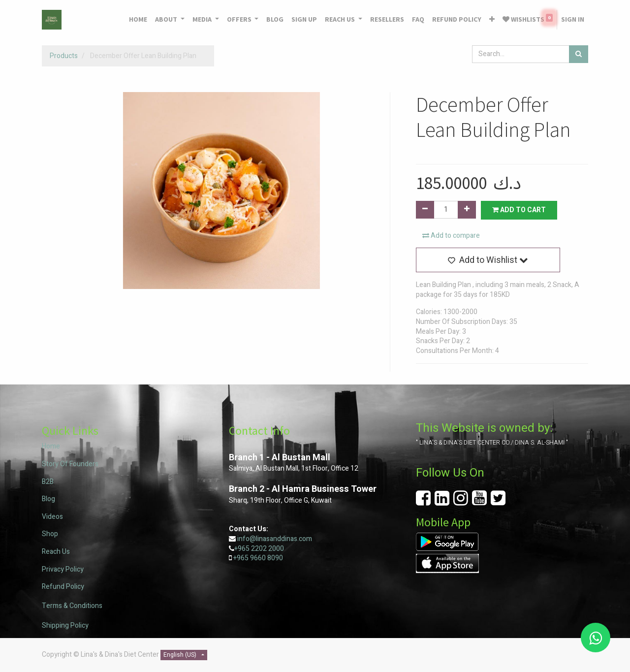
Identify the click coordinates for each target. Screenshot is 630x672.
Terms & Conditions (72, 606)
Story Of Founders (70, 464)
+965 (241, 558)
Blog (48, 499)
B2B (48, 482)
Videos (52, 517)
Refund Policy (63, 587)
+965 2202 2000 (259, 549)
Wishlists (528, 19)
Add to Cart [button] (519, 210)
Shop (50, 534)
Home (51, 446)
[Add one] (467, 210)
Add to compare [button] (451, 236)
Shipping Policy (65, 625)
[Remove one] (425, 210)
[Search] (579, 54)
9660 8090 (266, 558)
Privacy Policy (63, 569)
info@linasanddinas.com (275, 539)
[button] (492, 20)
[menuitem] (138, 20)
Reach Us (56, 552)
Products (64, 56)
